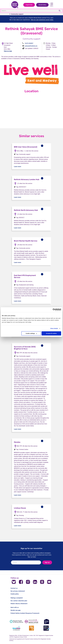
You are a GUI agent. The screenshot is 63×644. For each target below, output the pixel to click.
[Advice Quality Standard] (31, 628)
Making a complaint (17, 598)
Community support (17, 14)
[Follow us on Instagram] (28, 582)
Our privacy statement (18, 591)
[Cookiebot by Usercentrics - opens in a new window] (54, 310)
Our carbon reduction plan (19, 601)
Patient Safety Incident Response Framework (25, 613)
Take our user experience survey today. (42, 20)
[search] (60, 11)
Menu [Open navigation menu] (52, 5)
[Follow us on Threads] (42, 582)
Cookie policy (15, 594)
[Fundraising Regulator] (31, 622)
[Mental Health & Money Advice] (16, 622)
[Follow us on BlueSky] (14, 582)
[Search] (24, 11)
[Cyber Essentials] (47, 628)
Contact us (14, 588)
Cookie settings (31, 333)
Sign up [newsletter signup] (47, 562)
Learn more (18, 167)
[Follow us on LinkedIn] (35, 582)
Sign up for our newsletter (32, 548)
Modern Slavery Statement (19, 604)
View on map (8, 51)
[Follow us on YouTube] (49, 582)
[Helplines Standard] (16, 628)
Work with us (15, 607)
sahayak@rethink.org (31, 46)
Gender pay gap (16, 610)
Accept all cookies (51, 333)
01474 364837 (29, 43)
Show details (54, 328)
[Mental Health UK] (47, 622)
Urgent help (29, 5)
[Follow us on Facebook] (21, 582)
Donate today (42, 5)
